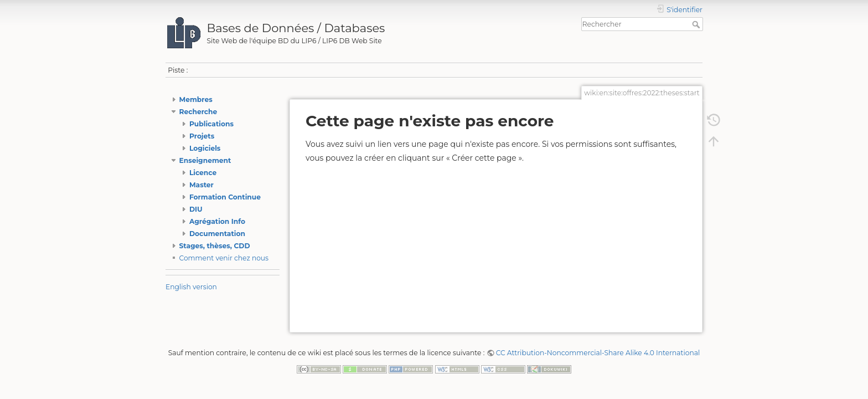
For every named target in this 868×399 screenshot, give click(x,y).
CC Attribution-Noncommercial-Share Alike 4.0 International (598, 353)
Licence (203, 173)
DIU (196, 209)
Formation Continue (225, 197)
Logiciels (205, 148)
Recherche (198, 112)
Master (201, 185)
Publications (211, 124)
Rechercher (697, 24)
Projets (202, 136)
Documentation (217, 234)
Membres (196, 99)
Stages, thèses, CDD (215, 246)
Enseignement (205, 160)
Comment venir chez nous (224, 258)
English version (191, 287)
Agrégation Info (217, 221)
